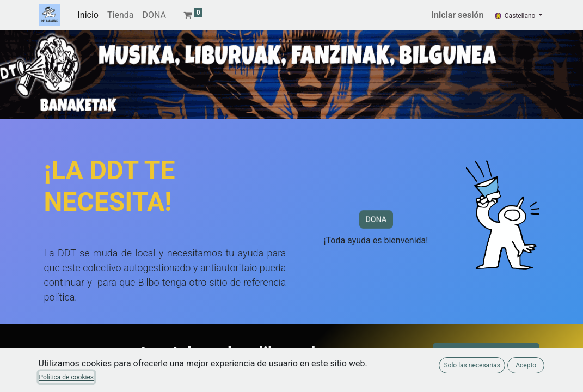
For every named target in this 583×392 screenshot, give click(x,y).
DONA (376, 220)
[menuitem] (88, 15)
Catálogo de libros (486, 356)
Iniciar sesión (457, 15)
